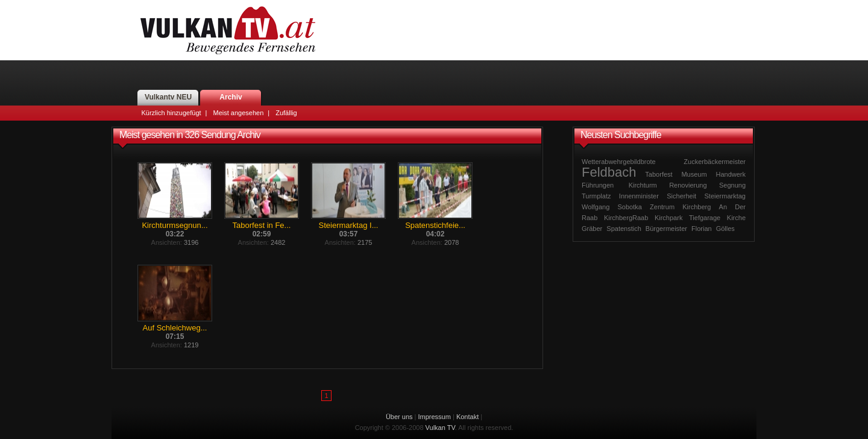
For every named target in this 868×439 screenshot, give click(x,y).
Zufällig (286, 113)
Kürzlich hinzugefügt (171, 113)
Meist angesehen (238, 113)
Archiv (231, 97)
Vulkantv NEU (168, 97)
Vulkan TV (228, 30)
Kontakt (467, 417)
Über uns (399, 417)
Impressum (435, 417)
